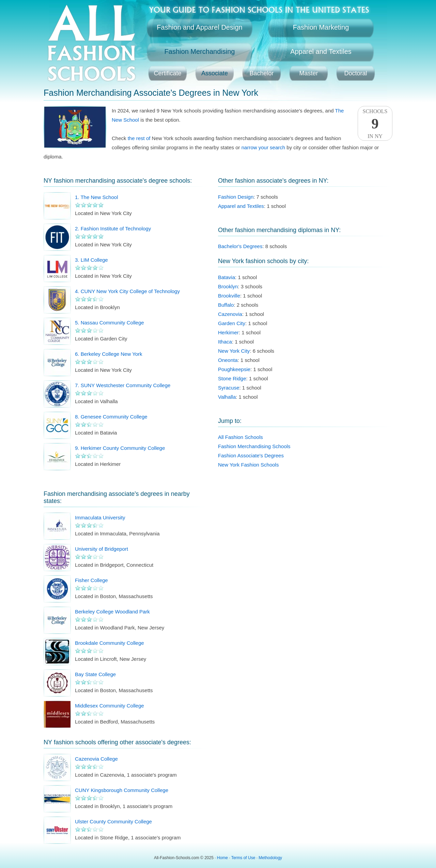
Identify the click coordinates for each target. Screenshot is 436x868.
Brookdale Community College (110, 643)
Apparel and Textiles (321, 51)
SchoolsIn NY (375, 124)
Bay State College (95, 674)
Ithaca (225, 342)
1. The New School (96, 197)
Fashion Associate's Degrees (251, 455)
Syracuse (229, 388)
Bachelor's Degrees (240, 246)
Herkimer (228, 332)
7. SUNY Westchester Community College (123, 385)
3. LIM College (91, 260)
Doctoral (355, 73)
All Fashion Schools (240, 437)
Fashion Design (236, 197)
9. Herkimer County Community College (120, 448)
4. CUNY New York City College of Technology (127, 291)
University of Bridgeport (102, 549)
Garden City (232, 323)
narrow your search (263, 147)
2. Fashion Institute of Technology (113, 229)
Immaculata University (100, 517)
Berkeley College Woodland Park (112, 612)
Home (222, 858)
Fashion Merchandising (200, 51)
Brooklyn (228, 286)
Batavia (227, 277)
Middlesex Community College (110, 706)
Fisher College (91, 580)
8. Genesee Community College (111, 417)
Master (308, 73)
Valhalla (227, 397)
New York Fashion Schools (248, 465)
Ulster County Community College (113, 821)
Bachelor (261, 73)
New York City (234, 351)
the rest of (139, 138)
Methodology (270, 858)
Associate (215, 73)
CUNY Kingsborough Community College (122, 790)
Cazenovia (230, 314)
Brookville (229, 296)
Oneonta (228, 360)
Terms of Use (243, 858)
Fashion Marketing (321, 27)
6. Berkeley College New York (109, 354)
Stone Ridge (232, 378)
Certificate (167, 73)
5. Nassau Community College (110, 323)
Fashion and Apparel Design (199, 27)
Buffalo (226, 305)
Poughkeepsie (234, 369)
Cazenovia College (96, 759)
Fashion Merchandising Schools (254, 446)
